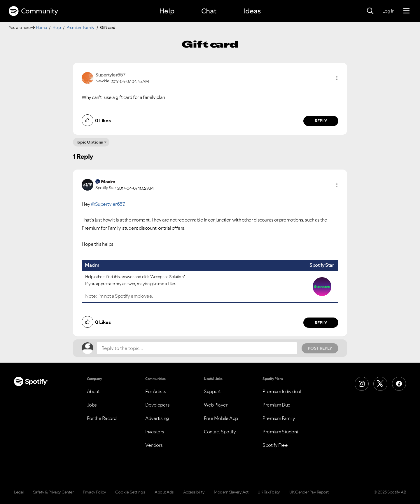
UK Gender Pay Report (309, 492)
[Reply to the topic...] (197, 348)
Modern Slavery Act (231, 492)
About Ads (164, 492)
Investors (155, 432)
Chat (209, 11)
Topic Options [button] (89, 142)
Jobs (92, 405)
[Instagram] (362, 384)
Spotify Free (275, 445)
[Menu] (406, 11)
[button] (337, 78)
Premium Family (80, 27)
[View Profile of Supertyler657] (110, 75)
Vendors (154, 445)
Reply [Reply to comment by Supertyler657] (321, 121)
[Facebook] (399, 384)
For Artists (156, 391)
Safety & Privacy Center (53, 492)
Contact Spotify (220, 432)
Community (33, 11)
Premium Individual (282, 391)
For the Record (102, 418)
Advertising (157, 418)
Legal (19, 492)
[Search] (370, 11)
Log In (388, 11)
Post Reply (320, 348)
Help (167, 11)
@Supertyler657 (108, 204)
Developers (157, 405)
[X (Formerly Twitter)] (380, 384)
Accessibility (194, 492)
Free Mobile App (221, 418)
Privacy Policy (94, 492)
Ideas (252, 11)
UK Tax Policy (269, 492)
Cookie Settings (130, 492)
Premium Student (280, 432)
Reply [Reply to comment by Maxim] (321, 323)
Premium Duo (276, 405)
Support (212, 391)
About (93, 391)
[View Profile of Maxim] (108, 182)
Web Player (216, 405)
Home (41, 27)
